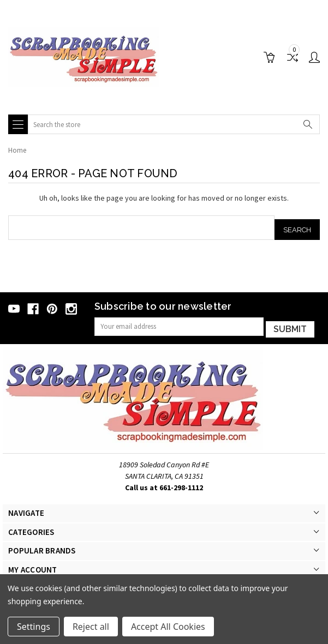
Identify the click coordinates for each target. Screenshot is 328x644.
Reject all (91, 627)
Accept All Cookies (168, 627)
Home (17, 150)
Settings (34, 627)
